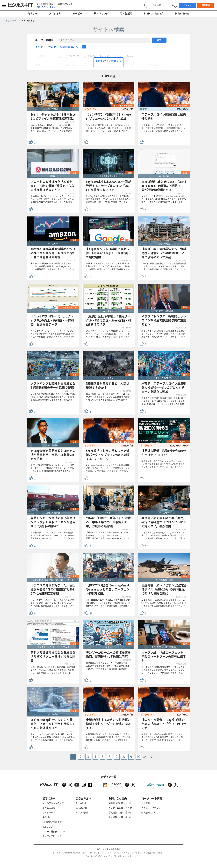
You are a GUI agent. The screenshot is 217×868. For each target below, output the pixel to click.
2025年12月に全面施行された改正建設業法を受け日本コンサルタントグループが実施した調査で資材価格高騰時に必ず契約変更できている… (164, 266)
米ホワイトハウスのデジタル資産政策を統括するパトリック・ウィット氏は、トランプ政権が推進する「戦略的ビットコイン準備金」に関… (163, 334)
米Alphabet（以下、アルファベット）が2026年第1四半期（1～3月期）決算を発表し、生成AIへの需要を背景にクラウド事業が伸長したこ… (108, 266)
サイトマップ (49, 812)
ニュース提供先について (54, 831)
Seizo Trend (126, 56)
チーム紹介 (81, 803)
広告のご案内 (82, 808)
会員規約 (47, 817)
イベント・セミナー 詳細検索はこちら (58, 47)
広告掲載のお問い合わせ (120, 817)
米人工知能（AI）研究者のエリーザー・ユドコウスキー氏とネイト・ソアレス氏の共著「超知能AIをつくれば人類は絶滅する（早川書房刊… (108, 397)
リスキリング (101, 13)
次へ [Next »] (146, 757)
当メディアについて (52, 836)
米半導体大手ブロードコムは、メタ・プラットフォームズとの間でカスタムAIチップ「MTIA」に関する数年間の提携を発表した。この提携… (53, 199)
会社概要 (146, 803)
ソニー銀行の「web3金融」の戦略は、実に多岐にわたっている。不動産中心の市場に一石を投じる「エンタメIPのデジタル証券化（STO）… (53, 670)
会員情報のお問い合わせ (120, 812)
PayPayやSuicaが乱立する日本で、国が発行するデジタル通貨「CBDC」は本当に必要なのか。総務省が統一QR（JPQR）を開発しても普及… (108, 199)
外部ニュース (157, 65)
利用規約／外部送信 (52, 822)
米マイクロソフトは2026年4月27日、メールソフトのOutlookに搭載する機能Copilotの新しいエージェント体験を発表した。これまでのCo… (53, 737)
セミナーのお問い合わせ (120, 808)
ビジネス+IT (72, 56)
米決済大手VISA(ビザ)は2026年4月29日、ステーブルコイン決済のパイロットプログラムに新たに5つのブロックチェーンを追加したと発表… (164, 401)
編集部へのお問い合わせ (120, 803)
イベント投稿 (82, 812)
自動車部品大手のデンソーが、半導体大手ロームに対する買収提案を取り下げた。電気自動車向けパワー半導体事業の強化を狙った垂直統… (108, 666)
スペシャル (55, 13)
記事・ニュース (73, 65)
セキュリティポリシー (152, 808)
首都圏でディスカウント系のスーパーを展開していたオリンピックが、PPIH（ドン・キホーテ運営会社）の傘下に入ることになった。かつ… (53, 535)
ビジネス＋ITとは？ (46, 7)
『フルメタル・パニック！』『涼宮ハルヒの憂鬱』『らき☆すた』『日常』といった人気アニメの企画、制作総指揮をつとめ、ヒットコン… (52, 603)
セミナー (33, 13)
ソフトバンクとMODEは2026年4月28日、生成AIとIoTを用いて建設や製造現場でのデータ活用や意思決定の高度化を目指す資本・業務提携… (53, 397)
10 (138, 757)
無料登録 (206, 5)
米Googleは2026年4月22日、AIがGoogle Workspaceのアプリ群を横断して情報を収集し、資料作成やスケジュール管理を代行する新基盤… (108, 603)
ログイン (188, 5)
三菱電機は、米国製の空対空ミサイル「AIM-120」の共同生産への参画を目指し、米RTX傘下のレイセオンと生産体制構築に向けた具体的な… (164, 603)
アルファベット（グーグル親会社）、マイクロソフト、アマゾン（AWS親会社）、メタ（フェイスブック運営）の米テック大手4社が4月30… (108, 334)
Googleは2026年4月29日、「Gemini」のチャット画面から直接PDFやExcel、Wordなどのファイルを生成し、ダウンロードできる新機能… (52, 128)
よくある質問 (49, 808)
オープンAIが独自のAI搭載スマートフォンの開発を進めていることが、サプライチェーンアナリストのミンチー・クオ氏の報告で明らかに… (163, 670)
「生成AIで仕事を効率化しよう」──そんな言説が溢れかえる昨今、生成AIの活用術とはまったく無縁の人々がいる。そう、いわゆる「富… (163, 535)
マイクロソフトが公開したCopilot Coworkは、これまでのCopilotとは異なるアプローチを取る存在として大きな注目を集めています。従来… (164, 199)
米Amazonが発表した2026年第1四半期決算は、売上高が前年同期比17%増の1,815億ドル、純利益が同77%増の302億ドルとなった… (52, 266)
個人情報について (150, 812)
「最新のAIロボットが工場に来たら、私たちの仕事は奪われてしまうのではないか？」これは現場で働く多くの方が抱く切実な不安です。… (108, 535)
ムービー (78, 13)
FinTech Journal (99, 56)
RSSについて (49, 827)
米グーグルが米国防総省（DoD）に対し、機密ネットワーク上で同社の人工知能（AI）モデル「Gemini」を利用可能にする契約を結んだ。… (53, 468)
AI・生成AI (126, 13)
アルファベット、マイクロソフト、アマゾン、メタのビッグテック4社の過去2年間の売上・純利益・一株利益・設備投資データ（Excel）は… (53, 334)
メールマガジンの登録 (53, 803)
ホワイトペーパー (132, 65)
